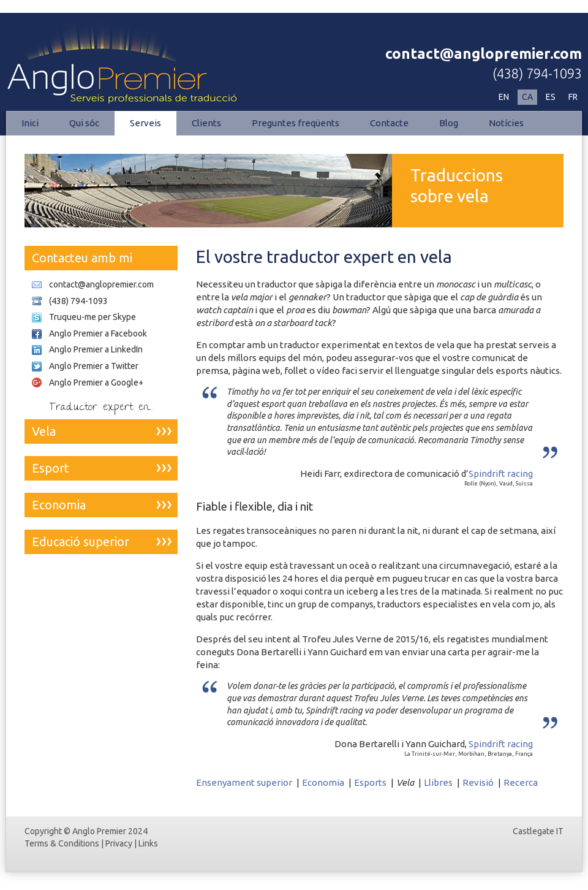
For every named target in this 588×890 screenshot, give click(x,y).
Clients (206, 123)
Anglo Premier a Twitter (94, 366)
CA (527, 97)
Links (148, 843)
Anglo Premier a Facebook (98, 333)
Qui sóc (84, 123)
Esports (370, 782)
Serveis (145, 123)
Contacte (389, 123)
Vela (44, 431)
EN (504, 97)
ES (551, 97)
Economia (323, 782)
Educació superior (81, 542)
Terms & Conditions (62, 843)
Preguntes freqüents (296, 123)
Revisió (478, 782)
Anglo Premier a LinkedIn (96, 349)
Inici (30, 123)
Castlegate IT (538, 831)
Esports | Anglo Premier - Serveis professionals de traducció (135, 59)
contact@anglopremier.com (484, 54)
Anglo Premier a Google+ (96, 382)
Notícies (506, 123)
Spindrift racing (501, 474)
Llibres (438, 782)
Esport (51, 468)
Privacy (119, 843)
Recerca (521, 782)
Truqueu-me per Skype (92, 317)
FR (573, 97)
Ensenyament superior (244, 782)
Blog (449, 123)
